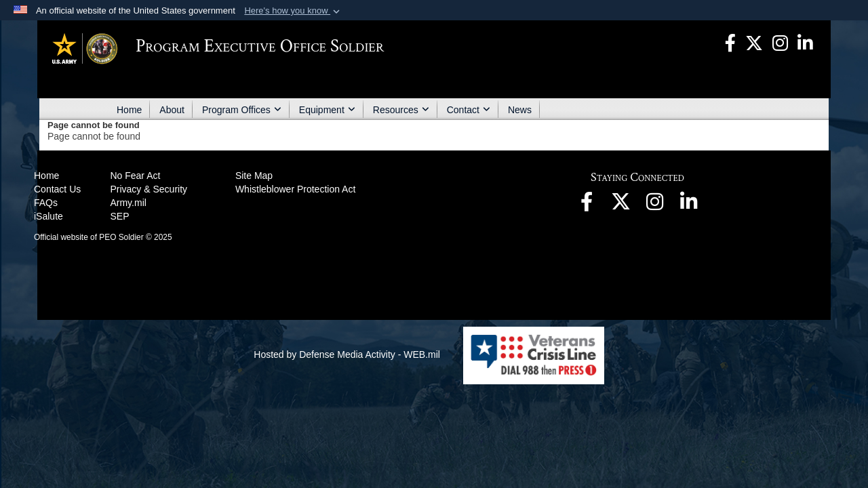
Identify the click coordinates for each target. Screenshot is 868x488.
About (172, 110)
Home (129, 110)
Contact (469, 110)
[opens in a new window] (730, 42)
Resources (401, 110)
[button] (293, 11)
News (520, 110)
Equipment (327, 110)
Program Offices (242, 110)
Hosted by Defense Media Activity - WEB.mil (347, 354)
